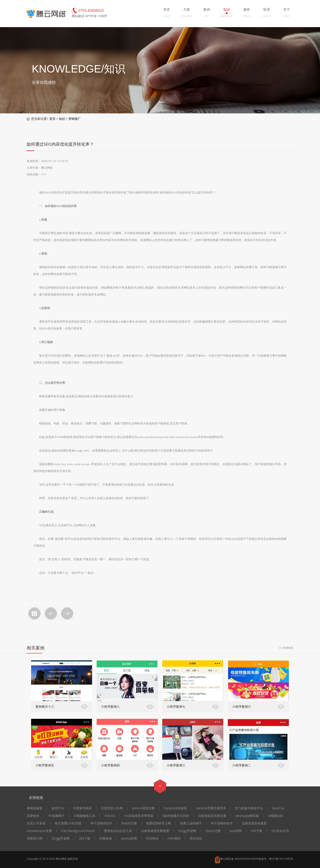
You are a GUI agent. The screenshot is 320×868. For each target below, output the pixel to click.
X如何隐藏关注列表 (176, 816)
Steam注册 (213, 831)
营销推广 (75, 119)
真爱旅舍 (33, 816)
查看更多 (288, 648)
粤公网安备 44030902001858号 (239, 859)
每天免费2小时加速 (68, 823)
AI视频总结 (276, 816)
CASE (207, 16)
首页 (52, 119)
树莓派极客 (35, 808)
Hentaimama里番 (39, 831)
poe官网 (236, 831)
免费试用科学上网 (158, 823)
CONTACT (267, 16)
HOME (167, 16)
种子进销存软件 (101, 823)
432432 (110, 816)
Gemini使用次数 (143, 808)
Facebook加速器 (175, 808)
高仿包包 (196, 838)
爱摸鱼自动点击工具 (118, 831)
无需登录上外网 (112, 808)
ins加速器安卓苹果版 (139, 816)
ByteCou (278, 808)
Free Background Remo (78, 831)
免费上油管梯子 (191, 823)
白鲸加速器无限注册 (212, 816)
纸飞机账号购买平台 (249, 808)
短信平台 (58, 808)
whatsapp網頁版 (247, 816)
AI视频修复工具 (85, 816)
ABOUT (287, 16)
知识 (62, 119)
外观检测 (106, 838)
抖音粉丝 (152, 838)
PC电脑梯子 (57, 816)
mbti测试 (174, 838)
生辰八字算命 (36, 823)
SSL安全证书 (280, 831)
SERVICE (247, 16)
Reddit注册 (129, 823)
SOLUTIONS (187, 16)
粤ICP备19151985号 (281, 859)
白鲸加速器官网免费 (155, 831)
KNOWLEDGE (227, 16)
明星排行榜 (35, 838)
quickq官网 (129, 838)
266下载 (256, 831)
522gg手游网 (187, 831)
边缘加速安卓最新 (254, 823)
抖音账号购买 (82, 808)
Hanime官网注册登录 (211, 808)
